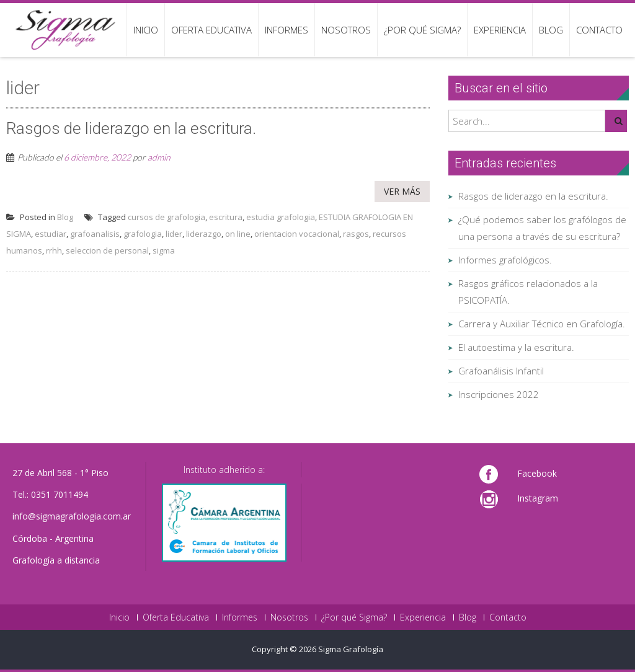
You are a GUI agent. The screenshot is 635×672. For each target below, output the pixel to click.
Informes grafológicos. (505, 260)
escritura (226, 217)
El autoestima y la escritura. (516, 347)
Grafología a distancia (56, 560)
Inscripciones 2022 (499, 394)
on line (238, 234)
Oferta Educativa (211, 30)
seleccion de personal (107, 250)
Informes (286, 30)
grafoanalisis (95, 234)
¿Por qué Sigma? (422, 30)
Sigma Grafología (351, 649)
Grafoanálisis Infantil (501, 371)
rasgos (356, 234)
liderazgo (204, 234)
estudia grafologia (281, 217)
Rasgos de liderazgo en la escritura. (533, 196)
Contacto (599, 30)
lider (174, 234)
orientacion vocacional (297, 234)
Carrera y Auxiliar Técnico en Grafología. (542, 324)
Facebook (537, 473)
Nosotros (346, 30)
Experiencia (500, 30)
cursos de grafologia (167, 217)
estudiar (51, 234)
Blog (551, 30)
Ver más (402, 191)
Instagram (538, 498)
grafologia (143, 234)
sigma (164, 250)
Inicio (146, 30)
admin (159, 157)
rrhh (54, 250)
